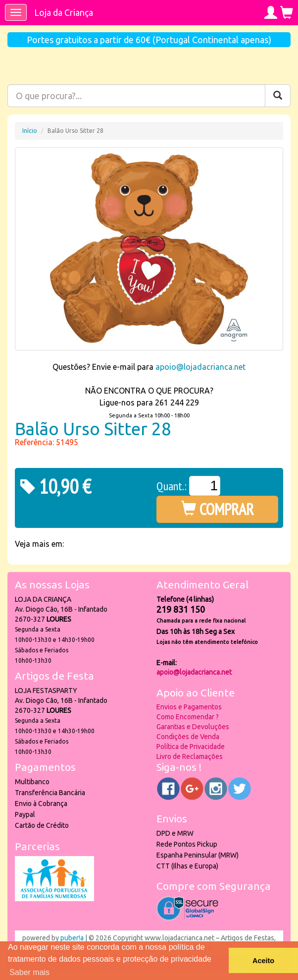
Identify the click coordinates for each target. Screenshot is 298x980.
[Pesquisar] (278, 96)
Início (30, 131)
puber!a (72, 938)
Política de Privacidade (191, 747)
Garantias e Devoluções (193, 727)
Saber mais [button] (29, 972)
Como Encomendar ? (188, 717)
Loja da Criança (64, 12)
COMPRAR (218, 509)
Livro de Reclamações (190, 756)
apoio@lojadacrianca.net (200, 367)
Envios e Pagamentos (189, 707)
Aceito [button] (263, 961)
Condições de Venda (188, 737)
